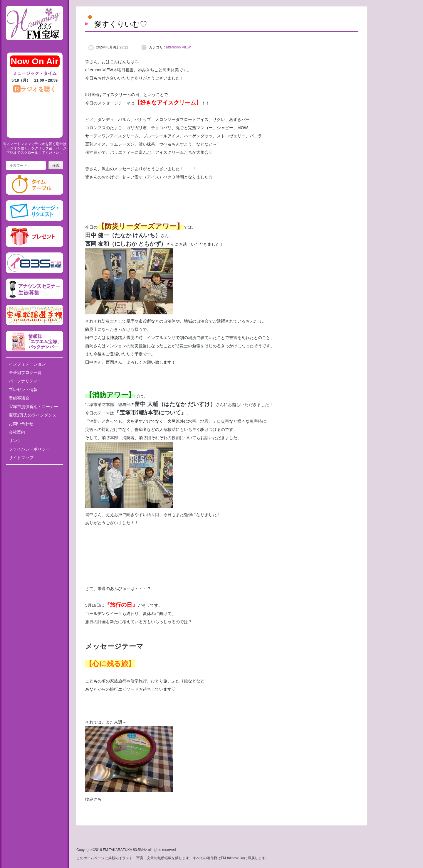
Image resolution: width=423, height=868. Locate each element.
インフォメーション (27, 364)
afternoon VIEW (178, 47)
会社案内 (17, 432)
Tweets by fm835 (35, 471)
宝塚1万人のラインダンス (33, 415)
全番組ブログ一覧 (25, 373)
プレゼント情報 (23, 390)
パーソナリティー (25, 381)
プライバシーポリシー (29, 449)
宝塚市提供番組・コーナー (33, 407)
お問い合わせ (21, 424)
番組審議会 (19, 398)
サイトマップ (21, 458)
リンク (15, 441)
